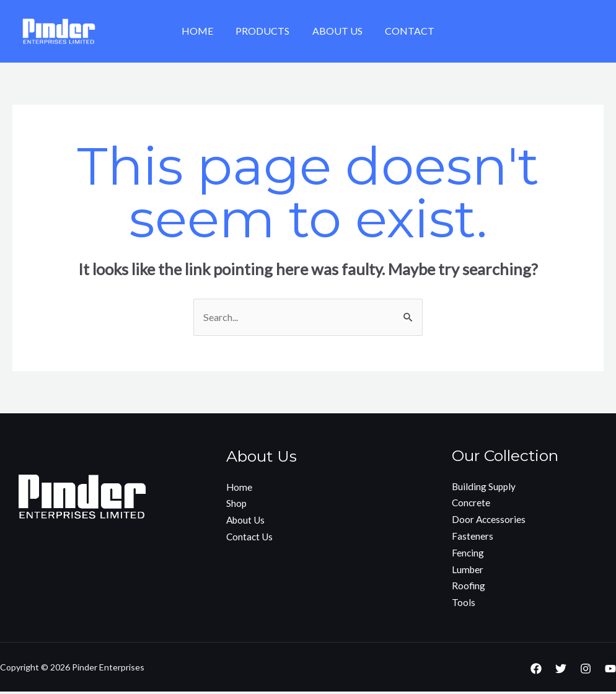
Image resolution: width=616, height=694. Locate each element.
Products (264, 31)
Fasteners (473, 538)
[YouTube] (610, 671)
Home (202, 31)
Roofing (469, 588)
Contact (406, 31)
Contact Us (250, 539)
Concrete (472, 504)
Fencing (468, 555)
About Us (336, 31)
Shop (237, 505)
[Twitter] (561, 671)
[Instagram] (586, 671)
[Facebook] (536, 671)
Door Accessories (490, 521)
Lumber (468, 572)
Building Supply (485, 487)
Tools (464, 605)
